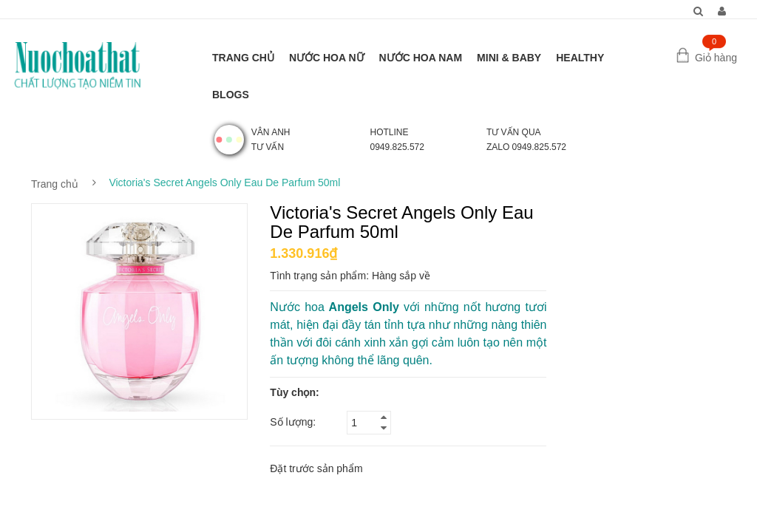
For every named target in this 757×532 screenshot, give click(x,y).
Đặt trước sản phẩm (316, 468)
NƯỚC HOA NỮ (327, 58)
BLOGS (231, 95)
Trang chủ (55, 184)
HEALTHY (580, 58)
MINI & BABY (509, 58)
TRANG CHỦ (243, 58)
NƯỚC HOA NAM (421, 58)
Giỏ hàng (716, 58)
